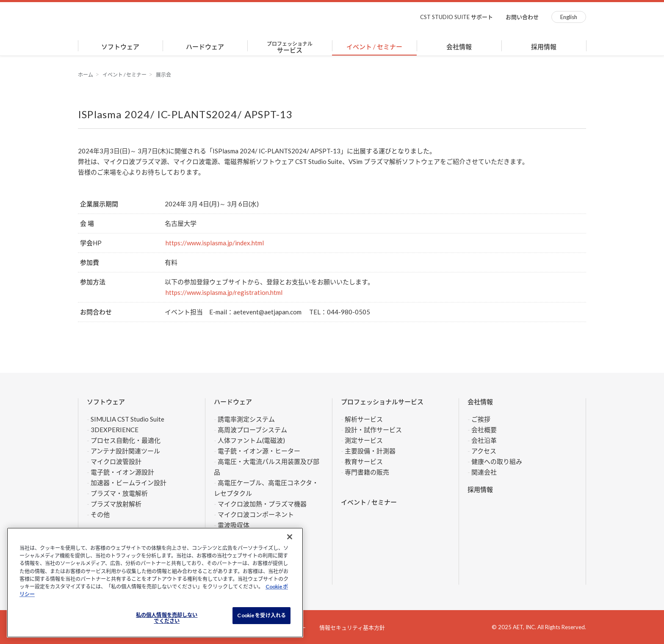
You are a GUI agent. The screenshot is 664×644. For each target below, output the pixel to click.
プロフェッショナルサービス (382, 402)
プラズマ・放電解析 (119, 493)
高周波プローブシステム (252, 430)
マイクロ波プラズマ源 (135, 161)
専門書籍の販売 (367, 472)
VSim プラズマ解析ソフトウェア (394, 161)
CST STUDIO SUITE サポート (456, 17)
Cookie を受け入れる (261, 615)
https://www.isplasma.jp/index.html (215, 243)
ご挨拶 (481, 419)
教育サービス (364, 461)
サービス (290, 47)
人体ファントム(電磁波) (251, 440)
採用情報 (544, 47)
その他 (100, 514)
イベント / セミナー (374, 47)
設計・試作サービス (373, 430)
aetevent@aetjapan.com (267, 312)
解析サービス (364, 419)
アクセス (484, 451)
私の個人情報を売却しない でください (167, 618)
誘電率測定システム (246, 419)
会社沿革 (484, 440)
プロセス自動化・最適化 (126, 440)
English (569, 17)
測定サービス (364, 440)
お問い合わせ (522, 17)
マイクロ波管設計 (116, 461)
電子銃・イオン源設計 (122, 472)
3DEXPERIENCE (115, 430)
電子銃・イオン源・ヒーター (259, 451)
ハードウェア (205, 47)
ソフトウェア (120, 47)
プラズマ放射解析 (116, 504)
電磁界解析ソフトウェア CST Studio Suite (283, 161)
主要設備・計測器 (370, 451)
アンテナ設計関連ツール (125, 451)
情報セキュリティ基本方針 (352, 627)
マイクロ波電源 (195, 161)
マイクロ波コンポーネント (256, 514)
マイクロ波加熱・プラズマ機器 (265, 504)
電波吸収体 (234, 525)
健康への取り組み (497, 461)
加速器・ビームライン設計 (129, 483)
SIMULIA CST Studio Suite (127, 419)
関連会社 (484, 472)
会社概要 (484, 430)
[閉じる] (290, 537)
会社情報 (459, 47)
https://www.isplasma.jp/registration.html (224, 292)
